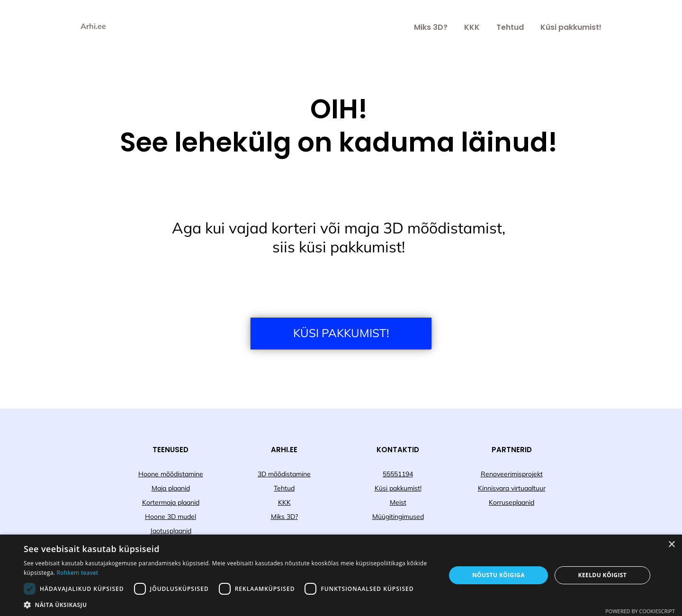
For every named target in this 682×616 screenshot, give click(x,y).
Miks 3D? (431, 27)
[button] (229, 604)
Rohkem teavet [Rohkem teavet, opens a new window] (78, 573)
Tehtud (510, 27)
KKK (472, 27)
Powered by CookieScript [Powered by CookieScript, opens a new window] (640, 611)
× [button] (671, 545)
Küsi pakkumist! (571, 27)
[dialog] (341, 575)
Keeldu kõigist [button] (603, 575)
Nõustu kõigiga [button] (498, 575)
